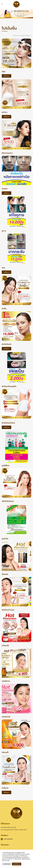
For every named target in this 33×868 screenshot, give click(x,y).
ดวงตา (5, 189)
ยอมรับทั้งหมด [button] (17, 864)
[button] (4, 54)
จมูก (4, 71)
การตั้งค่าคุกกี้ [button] (7, 864)
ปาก (3, 268)
